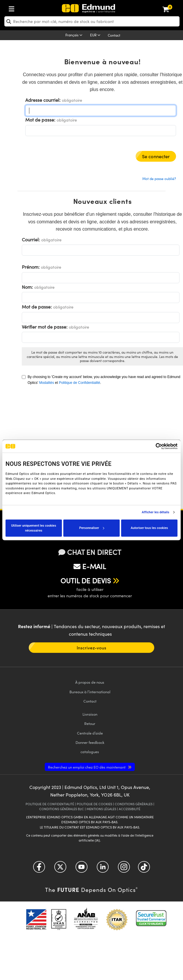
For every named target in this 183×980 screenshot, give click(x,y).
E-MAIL (90, 566)
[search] (92, 21)
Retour (90, 723)
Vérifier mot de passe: (45, 327)
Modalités (47, 383)
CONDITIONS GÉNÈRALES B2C (62, 809)
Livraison (90, 714)
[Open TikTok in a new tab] (144, 869)
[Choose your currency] (96, 35)
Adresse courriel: (43, 100)
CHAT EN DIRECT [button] (90, 552)
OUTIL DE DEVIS (86, 580)
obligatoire (72, 100)
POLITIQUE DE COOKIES (94, 804)
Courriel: (31, 239)
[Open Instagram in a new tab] (124, 869)
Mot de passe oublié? (159, 179)
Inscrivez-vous (92, 648)
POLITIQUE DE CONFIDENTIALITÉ (50, 804)
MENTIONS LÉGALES (101, 809)
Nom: (27, 287)
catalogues (90, 752)
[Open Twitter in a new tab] (60, 869)
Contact (114, 35)
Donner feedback (90, 742)
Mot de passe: (40, 120)
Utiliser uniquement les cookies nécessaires (34, 528)
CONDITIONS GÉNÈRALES (134, 804)
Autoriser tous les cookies (149, 528)
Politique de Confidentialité (80, 383)
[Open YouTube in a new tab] (81, 869)
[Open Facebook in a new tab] (39, 869)
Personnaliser (92, 528)
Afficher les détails (156, 512)
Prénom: (31, 267)
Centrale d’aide (90, 733)
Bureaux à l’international (90, 692)
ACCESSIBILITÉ (130, 809)
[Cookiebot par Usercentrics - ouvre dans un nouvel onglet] (152, 446)
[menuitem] (31, 8)
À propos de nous (90, 682)
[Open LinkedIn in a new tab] (103, 869)
